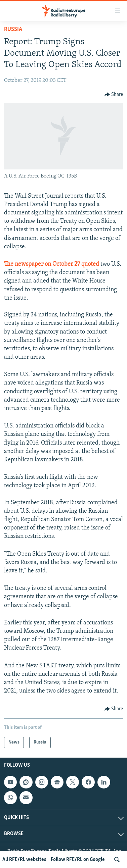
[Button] (114, 95)
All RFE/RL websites (24, 860)
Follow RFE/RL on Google (78, 860)
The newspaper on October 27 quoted (52, 264)
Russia (13, 29)
